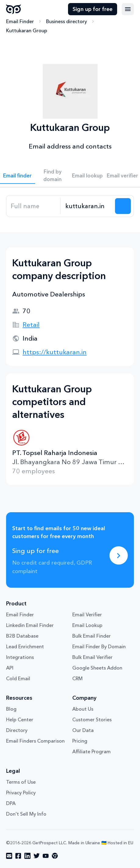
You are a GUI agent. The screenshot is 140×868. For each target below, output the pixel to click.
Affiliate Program (92, 751)
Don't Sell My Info (26, 814)
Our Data (83, 730)
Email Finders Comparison (35, 741)
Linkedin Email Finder (30, 625)
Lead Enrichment (25, 646)
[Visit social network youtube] (46, 856)
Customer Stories (92, 719)
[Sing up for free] (119, 555)
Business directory (66, 21)
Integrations (20, 657)
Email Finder (20, 21)
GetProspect (14, 9)
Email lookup (87, 175)
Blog (11, 709)
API (10, 668)
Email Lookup (87, 625)
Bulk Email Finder (92, 636)
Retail (31, 325)
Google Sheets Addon (97, 668)
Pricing (80, 741)
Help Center (20, 719)
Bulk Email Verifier (92, 657)
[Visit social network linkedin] (27, 856)
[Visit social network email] (9, 856)
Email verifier (122, 175)
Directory (17, 730)
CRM (77, 678)
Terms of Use (21, 782)
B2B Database (22, 636)
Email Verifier (87, 614)
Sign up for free (93, 9)
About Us (83, 709)
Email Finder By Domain (99, 646)
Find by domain (52, 175)
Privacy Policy (21, 793)
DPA (11, 803)
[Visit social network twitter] (37, 856)
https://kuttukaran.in (55, 352)
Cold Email (18, 678)
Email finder (17, 175)
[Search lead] (123, 206)
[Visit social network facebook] (18, 856)
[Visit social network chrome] (55, 856)
